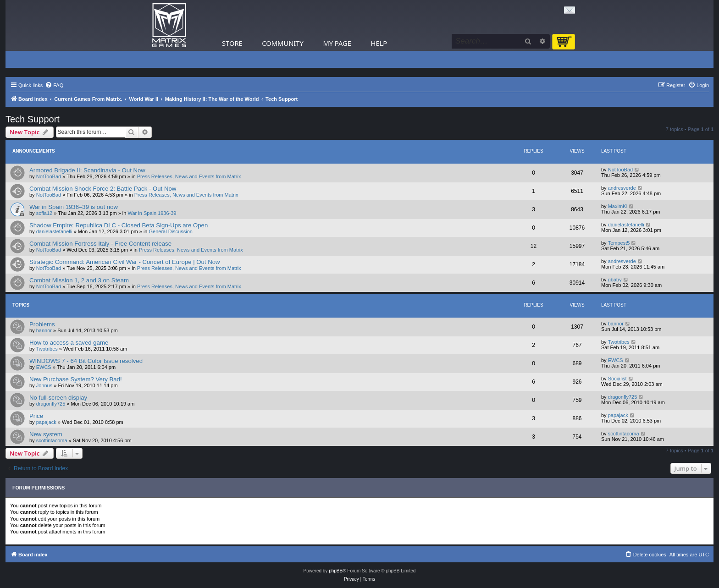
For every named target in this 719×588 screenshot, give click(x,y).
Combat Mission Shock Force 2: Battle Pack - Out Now (103, 189)
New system (46, 434)
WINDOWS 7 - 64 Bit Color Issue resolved (86, 361)
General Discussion (171, 231)
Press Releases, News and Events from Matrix (189, 176)
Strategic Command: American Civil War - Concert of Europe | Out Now (125, 262)
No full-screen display (58, 398)
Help (379, 43)
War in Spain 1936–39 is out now (74, 207)
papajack (46, 422)
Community (282, 43)
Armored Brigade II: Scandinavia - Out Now (87, 170)
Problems (42, 324)
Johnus (44, 385)
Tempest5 (619, 243)
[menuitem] (54, 85)
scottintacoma (52, 440)
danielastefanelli (54, 231)
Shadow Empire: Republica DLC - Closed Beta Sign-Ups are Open (119, 225)
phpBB (336, 571)
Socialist (617, 379)
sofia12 (44, 213)
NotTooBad (49, 176)
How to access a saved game (69, 343)
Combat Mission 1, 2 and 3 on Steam (79, 280)
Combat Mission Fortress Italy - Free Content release (100, 244)
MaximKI (618, 206)
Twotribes (47, 349)
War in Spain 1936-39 (152, 213)
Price (36, 416)
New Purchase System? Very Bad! (76, 379)
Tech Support (33, 119)
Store (232, 43)
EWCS (44, 367)
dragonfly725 (51, 404)
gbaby (615, 280)
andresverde (622, 188)
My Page (337, 43)
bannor (44, 330)
